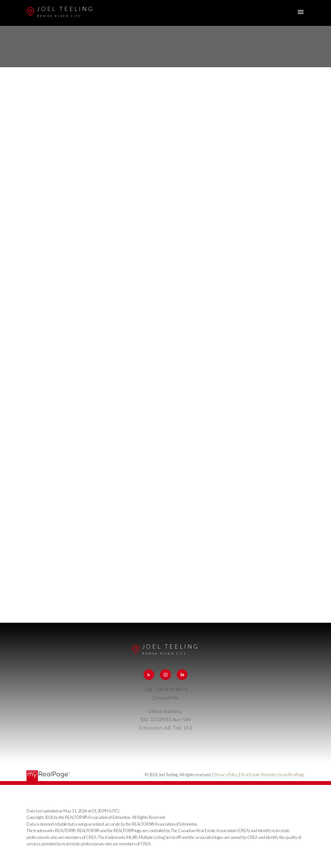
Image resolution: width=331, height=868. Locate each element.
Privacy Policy (226, 775)
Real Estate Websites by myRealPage (273, 775)
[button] (149, 675)
